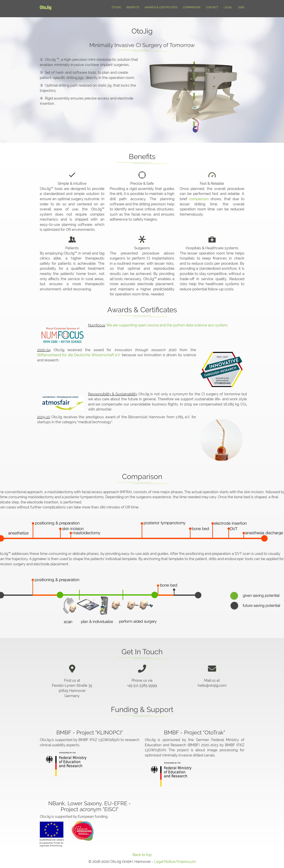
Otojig (116, 7)
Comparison (192, 7)
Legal (228, 7)
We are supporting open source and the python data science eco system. (167, 325)
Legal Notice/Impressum (175, 862)
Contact (212, 7)
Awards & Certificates (161, 7)
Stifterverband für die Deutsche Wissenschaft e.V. (79, 355)
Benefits (133, 7)
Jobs (241, 7)
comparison (199, 199)
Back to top (142, 855)
